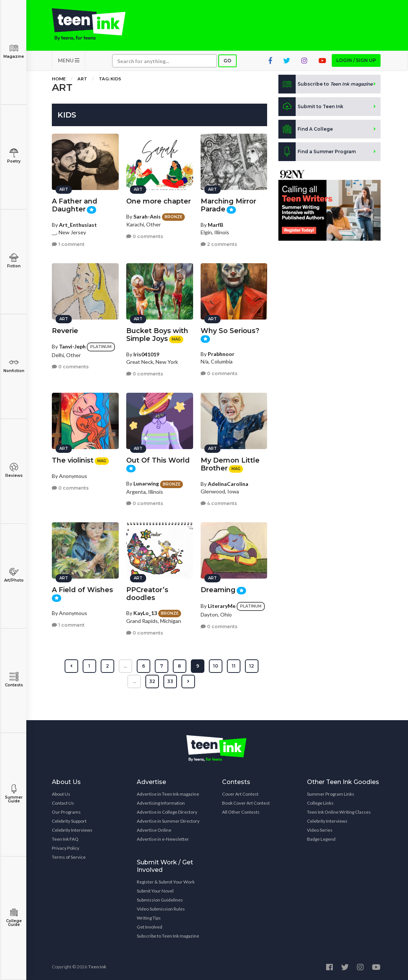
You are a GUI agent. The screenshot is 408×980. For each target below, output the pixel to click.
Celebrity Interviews (72, 830)
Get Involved (150, 927)
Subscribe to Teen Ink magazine (168, 936)
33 (170, 681)
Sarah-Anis (147, 216)
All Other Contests (241, 812)
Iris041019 (146, 354)
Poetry (14, 156)
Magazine (14, 51)
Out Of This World (158, 460)
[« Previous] (71, 666)
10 (216, 666)
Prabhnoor (221, 354)
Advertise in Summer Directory (168, 821)
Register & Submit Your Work (166, 882)
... (125, 666)
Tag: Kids (110, 79)
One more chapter (159, 201)
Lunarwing (146, 483)
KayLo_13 (145, 613)
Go (227, 61)
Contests (14, 680)
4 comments (219, 503)
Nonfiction (14, 366)
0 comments (145, 236)
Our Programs (66, 812)
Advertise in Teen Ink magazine (168, 794)
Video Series (320, 830)
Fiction (14, 261)
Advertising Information (161, 803)
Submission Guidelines (160, 900)
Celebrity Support (69, 821)
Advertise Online (154, 830)
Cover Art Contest (240, 794)
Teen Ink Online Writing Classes (339, 812)
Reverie (65, 331)
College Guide (14, 917)
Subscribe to (326, 84)
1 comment (68, 244)
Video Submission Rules (161, 909)
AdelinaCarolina (228, 484)
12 (252, 666)
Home (59, 79)
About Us (61, 794)
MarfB (215, 225)
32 (152, 681)
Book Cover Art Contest (246, 803)
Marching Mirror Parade (228, 205)
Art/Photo (14, 575)
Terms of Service (69, 857)
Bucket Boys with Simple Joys (157, 335)
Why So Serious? (230, 331)
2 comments (219, 244)
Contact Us (63, 803)
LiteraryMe (222, 606)
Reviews (14, 470)
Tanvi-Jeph (72, 346)
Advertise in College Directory (167, 812)
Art (82, 79)
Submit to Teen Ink (311, 107)
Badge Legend (321, 839)
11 (234, 666)
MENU (69, 60)
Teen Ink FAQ (65, 839)
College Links (320, 803)
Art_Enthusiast (78, 225)
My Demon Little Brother (230, 464)
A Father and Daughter (75, 205)
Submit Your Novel (155, 891)
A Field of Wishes (82, 590)
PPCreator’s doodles (147, 594)
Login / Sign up (356, 60)
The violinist (73, 460)
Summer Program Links (331, 794)
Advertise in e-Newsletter (163, 839)
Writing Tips (149, 918)
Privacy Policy (66, 848)
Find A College (306, 129)
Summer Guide (14, 794)
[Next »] (188, 681)
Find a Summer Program (317, 152)
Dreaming (218, 590)
